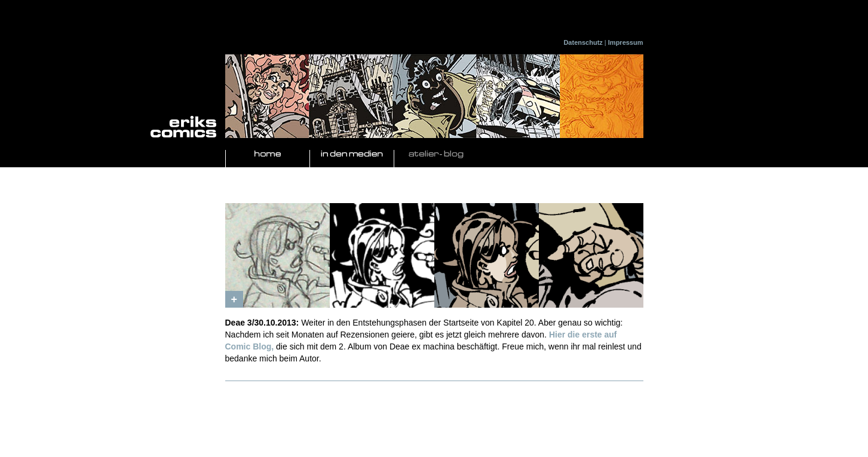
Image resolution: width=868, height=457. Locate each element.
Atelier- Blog (436, 154)
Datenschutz (583, 42)
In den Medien (352, 154)
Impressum (626, 42)
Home (268, 154)
